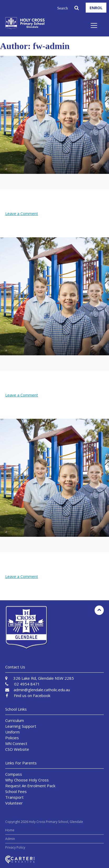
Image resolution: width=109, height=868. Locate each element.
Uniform (12, 732)
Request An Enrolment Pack (30, 786)
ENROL (96, 8)
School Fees (16, 791)
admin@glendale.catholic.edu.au (42, 690)
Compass (14, 774)
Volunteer (14, 803)
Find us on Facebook (32, 695)
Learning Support (21, 726)
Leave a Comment (22, 213)
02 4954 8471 (27, 684)
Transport (14, 797)
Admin (10, 839)
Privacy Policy (15, 847)
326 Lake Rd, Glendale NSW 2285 (44, 678)
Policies (12, 738)
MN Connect (16, 743)
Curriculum (15, 720)
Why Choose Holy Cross (27, 780)
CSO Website (17, 749)
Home (10, 830)
